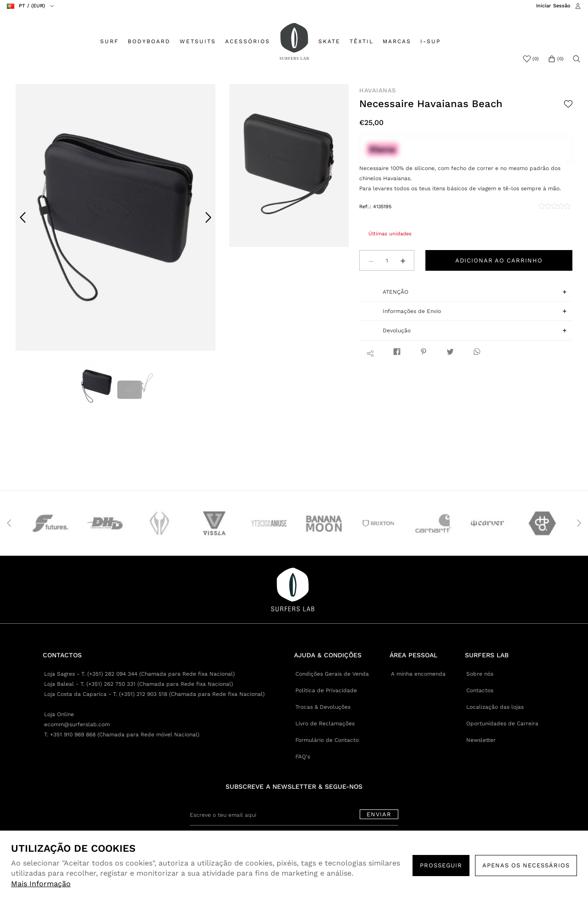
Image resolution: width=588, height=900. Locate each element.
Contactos (480, 690)
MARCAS (397, 41)
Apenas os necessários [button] (526, 865)
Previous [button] (23, 217)
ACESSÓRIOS (248, 41)
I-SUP (430, 41)
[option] (116, 217)
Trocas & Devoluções (323, 707)
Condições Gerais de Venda (332, 674)
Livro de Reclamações (325, 723)
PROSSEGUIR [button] (441, 865)
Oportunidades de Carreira (502, 723)
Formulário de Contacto (327, 740)
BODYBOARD (149, 41)
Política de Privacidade (326, 690)
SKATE (329, 41)
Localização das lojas (495, 707)
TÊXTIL (362, 41)
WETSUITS (198, 41)
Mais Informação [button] (41, 884)
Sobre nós (480, 674)
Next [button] (208, 217)
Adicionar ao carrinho (499, 260)
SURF (109, 41)
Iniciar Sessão (553, 6)
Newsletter (481, 740)
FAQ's (303, 757)
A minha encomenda (418, 674)
